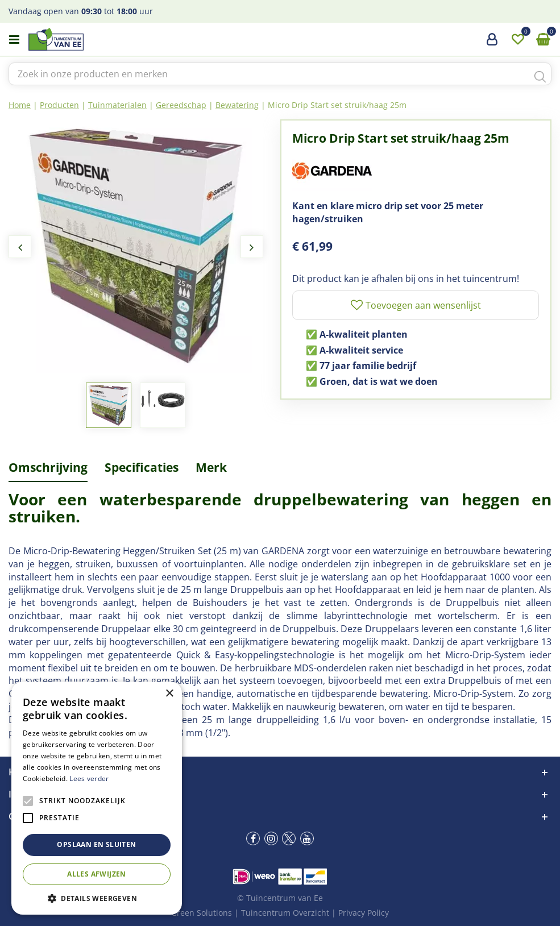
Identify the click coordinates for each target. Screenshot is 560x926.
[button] (97, 898)
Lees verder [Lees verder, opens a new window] (89, 778)
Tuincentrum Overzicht (285, 913)
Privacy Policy (364, 913)
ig (271, 838)
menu (14, 40)
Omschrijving (48, 467)
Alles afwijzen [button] (97, 874)
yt (307, 838)
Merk (211, 467)
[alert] (97, 798)
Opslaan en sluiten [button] (96, 844)
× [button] (169, 694)
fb (253, 838)
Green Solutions (202, 913)
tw (289, 838)
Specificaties (142, 467)
